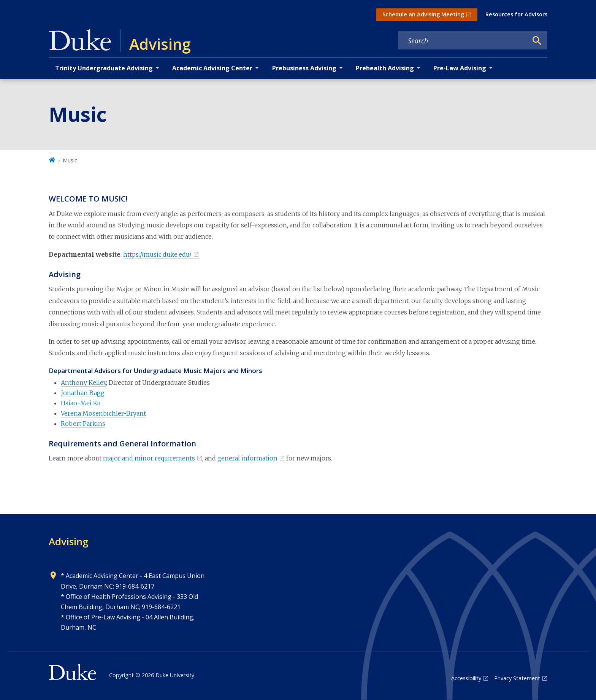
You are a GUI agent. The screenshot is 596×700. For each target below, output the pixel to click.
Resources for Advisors (516, 14)
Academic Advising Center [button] (212, 68)
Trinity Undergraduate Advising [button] (104, 68)
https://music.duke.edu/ (157, 254)
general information (247, 458)
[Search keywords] (463, 41)
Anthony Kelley (83, 383)
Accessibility (466, 678)
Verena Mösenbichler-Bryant (103, 413)
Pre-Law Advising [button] (460, 68)
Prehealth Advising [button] (385, 68)
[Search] (537, 41)
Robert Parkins (83, 424)
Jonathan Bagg (83, 393)
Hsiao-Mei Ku (81, 403)
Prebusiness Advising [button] (304, 68)
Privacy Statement (517, 678)
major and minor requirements (149, 458)
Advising (69, 541)
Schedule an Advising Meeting (423, 14)
